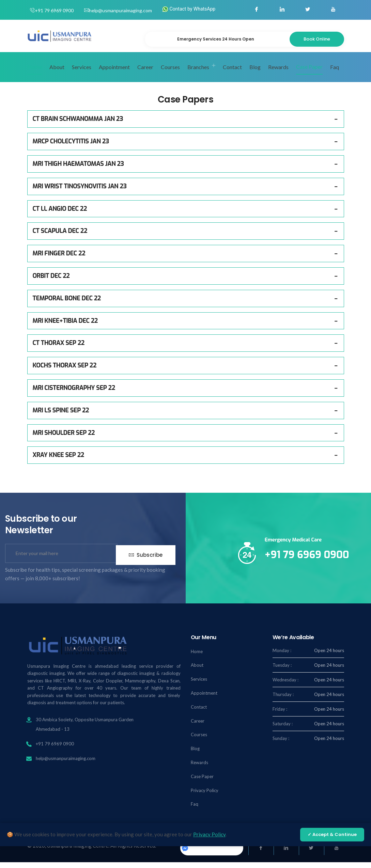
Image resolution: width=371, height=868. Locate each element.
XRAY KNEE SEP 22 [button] (58, 461)
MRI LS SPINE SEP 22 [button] (61, 416)
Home (35, 72)
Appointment (114, 73)
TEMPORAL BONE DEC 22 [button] (67, 304)
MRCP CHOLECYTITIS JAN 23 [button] (71, 147)
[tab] (186, 125)
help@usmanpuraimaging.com (120, 10)
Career (145, 73)
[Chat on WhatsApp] (351, 847)
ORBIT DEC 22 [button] (51, 282)
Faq (335, 73)
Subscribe (146, 559)
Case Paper (309, 72)
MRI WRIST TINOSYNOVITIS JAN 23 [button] (80, 192)
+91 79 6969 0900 (54, 10)
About (57, 73)
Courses (170, 73)
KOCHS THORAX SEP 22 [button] (65, 371)
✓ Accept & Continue (332, 834)
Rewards (278, 73)
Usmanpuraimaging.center (211, 854)
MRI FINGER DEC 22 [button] (59, 259)
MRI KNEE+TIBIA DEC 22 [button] (65, 327)
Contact (232, 73)
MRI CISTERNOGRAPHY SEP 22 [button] (74, 394)
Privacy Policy (205, 796)
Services (82, 73)
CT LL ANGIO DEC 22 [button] (60, 215)
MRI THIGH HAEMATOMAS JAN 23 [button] (78, 170)
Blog (255, 73)
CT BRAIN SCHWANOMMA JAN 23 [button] (78, 125)
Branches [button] (198, 73)
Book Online (317, 39)
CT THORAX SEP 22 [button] (59, 349)
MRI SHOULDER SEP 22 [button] (64, 439)
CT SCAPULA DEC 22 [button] (60, 237)
